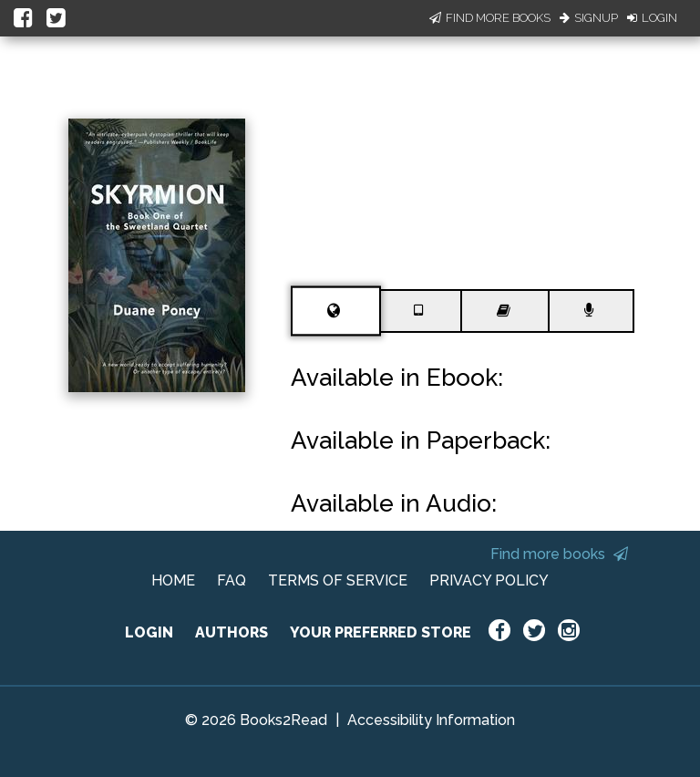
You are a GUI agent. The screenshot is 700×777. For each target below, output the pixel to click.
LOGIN (149, 632)
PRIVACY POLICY (489, 580)
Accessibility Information (431, 720)
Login (652, 18)
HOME (173, 580)
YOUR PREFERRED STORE (381, 632)
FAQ (232, 580)
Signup (589, 18)
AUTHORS (232, 632)
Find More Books (490, 18)
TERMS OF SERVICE (338, 580)
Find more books (559, 554)
